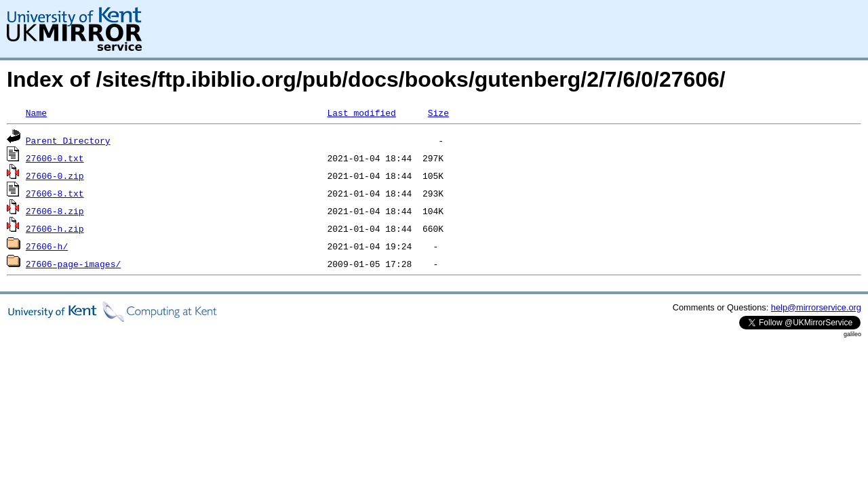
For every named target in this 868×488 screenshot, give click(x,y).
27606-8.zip (55, 211)
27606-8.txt (55, 193)
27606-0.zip (55, 176)
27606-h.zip (55, 228)
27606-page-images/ (73, 264)
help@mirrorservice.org (816, 307)
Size (438, 113)
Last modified (361, 113)
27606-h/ (47, 246)
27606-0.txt (55, 158)
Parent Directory (68, 140)
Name (36, 113)
